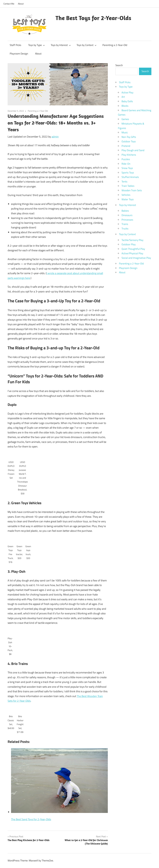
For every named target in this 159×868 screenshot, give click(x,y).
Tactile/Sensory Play (132, 240)
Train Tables (128, 186)
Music (125, 132)
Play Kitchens (129, 155)
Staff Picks (15, 45)
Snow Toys (127, 168)
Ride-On (126, 164)
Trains (125, 224)
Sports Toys (128, 173)
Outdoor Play (129, 244)
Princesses (127, 220)
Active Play (127, 92)
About (21, 4)
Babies (125, 211)
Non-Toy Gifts (129, 137)
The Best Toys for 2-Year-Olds (93, 18)
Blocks (125, 106)
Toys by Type (37, 45)
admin (55, 137)
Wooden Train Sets (132, 190)
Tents (124, 182)
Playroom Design (19, 54)
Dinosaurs (127, 215)
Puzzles (126, 159)
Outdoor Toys (129, 141)
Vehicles (126, 195)
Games (125, 119)
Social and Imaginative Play (136, 258)
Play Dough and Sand (133, 150)
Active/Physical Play (132, 253)
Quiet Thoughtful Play (133, 249)
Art (123, 97)
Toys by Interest (61, 45)
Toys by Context (87, 45)
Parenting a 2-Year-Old (115, 45)
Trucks (125, 229)
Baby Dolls (127, 101)
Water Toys (128, 199)
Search (119, 65)
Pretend (126, 146)
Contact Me (9, 4)
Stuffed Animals (130, 177)
